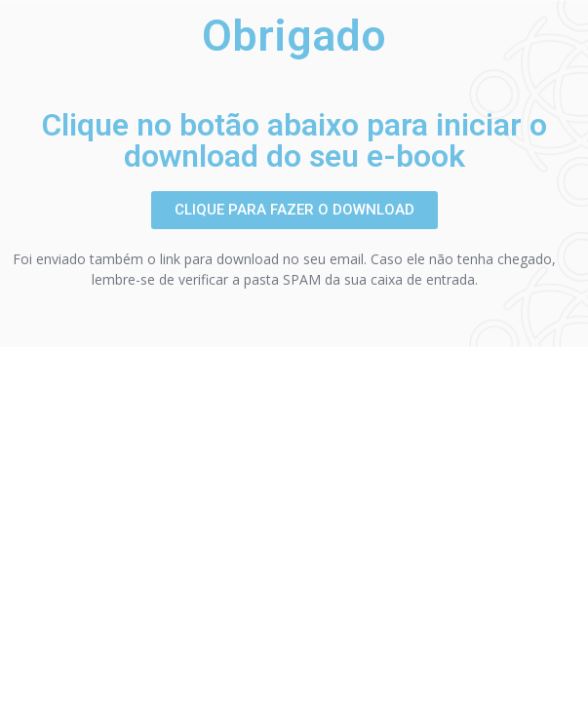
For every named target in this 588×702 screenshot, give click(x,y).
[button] (294, 210)
